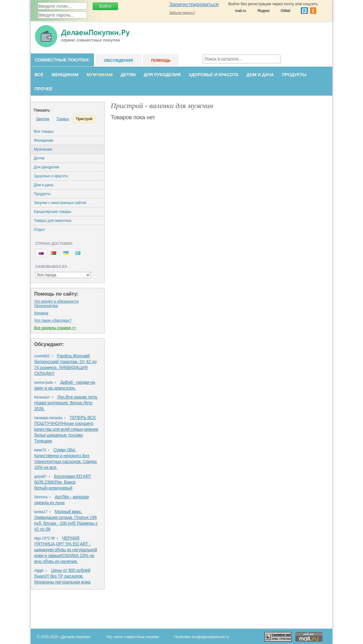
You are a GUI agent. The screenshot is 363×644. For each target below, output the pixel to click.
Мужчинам (100, 75)
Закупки (43, 119)
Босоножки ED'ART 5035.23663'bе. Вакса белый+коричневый (63, 482)
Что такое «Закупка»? (53, 320)
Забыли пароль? (182, 13)
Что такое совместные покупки (133, 637)
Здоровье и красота (213, 75)
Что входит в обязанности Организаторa (56, 304)
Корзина (41, 313)
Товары (63, 119)
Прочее (44, 89)
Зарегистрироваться (194, 4)
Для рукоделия (162, 75)
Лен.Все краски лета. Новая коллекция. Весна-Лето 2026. (66, 403)
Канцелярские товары (53, 212)
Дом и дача (260, 75)
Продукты (294, 75)
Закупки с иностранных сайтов (60, 203)
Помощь (161, 60)
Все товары (44, 132)
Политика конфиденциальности (202, 637)
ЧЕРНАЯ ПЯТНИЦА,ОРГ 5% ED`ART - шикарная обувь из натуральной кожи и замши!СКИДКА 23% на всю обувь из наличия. (66, 550)
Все (39, 75)
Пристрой (84, 119)
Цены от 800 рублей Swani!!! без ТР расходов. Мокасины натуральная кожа (62, 576)
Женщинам (65, 75)
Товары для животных (53, 221)
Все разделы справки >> (55, 328)
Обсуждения (118, 60)
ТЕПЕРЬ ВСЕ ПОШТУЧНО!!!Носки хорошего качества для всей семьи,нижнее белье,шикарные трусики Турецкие (66, 429)
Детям (128, 75)
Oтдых (39, 230)
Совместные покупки (62, 60)
